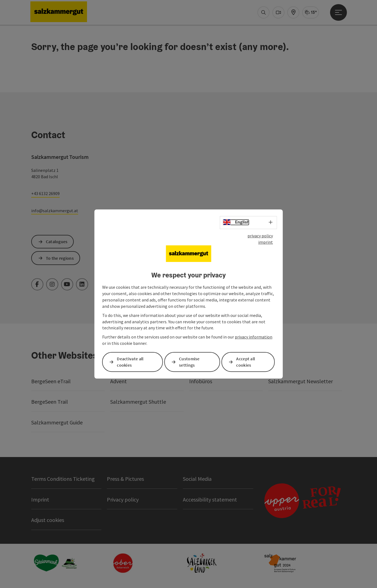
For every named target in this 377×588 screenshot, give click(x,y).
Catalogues (57, 242)
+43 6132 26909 (45, 193)
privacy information (254, 337)
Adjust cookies (48, 520)
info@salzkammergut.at (55, 211)
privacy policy (260, 236)
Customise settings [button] (189, 362)
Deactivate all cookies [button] (130, 362)
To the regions (60, 258)
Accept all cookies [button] (246, 362)
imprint (266, 242)
